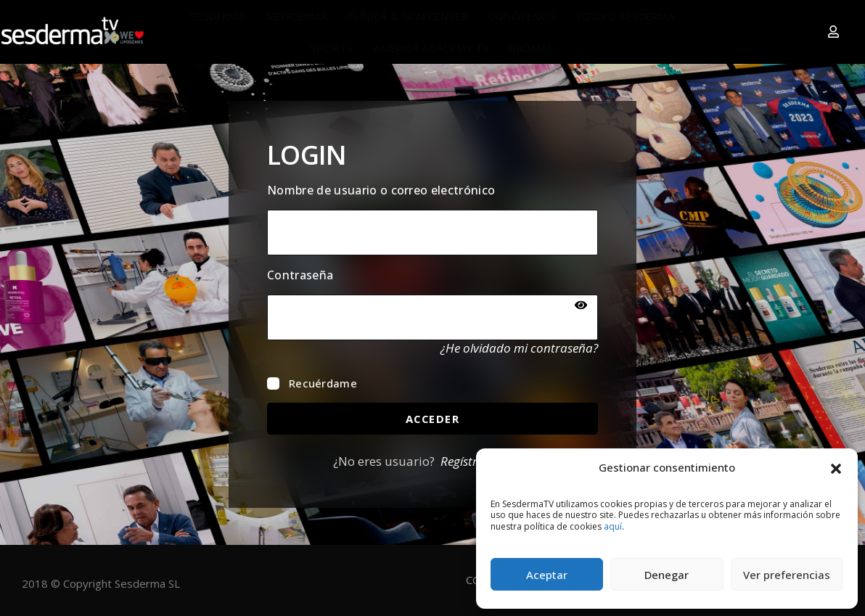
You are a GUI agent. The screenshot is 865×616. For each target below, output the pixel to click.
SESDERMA (218, 16)
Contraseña (300, 275)
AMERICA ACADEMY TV (431, 48)
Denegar (667, 575)
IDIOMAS (532, 48)
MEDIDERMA (296, 16)
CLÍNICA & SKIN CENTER (408, 16)
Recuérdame (312, 383)
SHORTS (332, 48)
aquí (613, 526)
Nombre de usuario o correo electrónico (381, 190)
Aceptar (547, 575)
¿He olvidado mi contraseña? (519, 348)
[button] (836, 467)
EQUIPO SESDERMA (626, 16)
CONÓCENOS (522, 16)
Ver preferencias (787, 575)
